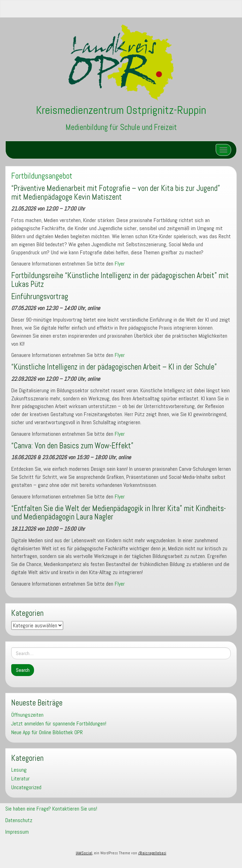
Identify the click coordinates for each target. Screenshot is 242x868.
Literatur (21, 779)
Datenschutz (19, 820)
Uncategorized (26, 787)
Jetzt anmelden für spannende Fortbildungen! (59, 724)
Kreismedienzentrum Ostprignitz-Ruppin (121, 110)
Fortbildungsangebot (42, 176)
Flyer (120, 264)
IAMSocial (84, 853)
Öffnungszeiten (27, 715)
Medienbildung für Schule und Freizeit (121, 127)
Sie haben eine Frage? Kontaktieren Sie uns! (51, 809)
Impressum (17, 832)
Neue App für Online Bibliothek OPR (47, 732)
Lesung (19, 770)
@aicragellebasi (152, 853)
